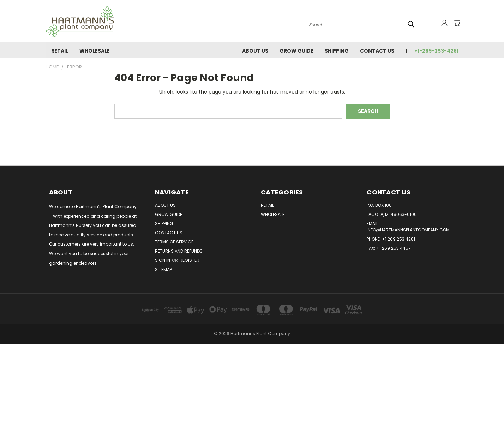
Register (190, 260)
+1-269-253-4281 (436, 51)
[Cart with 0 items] (457, 23)
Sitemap (163, 269)
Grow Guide (296, 51)
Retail (60, 51)
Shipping (337, 51)
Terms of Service (174, 242)
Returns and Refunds (179, 251)
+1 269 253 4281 (398, 239)
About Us (255, 51)
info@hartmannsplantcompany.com (408, 230)
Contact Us (377, 51)
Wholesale (95, 51)
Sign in (163, 260)
